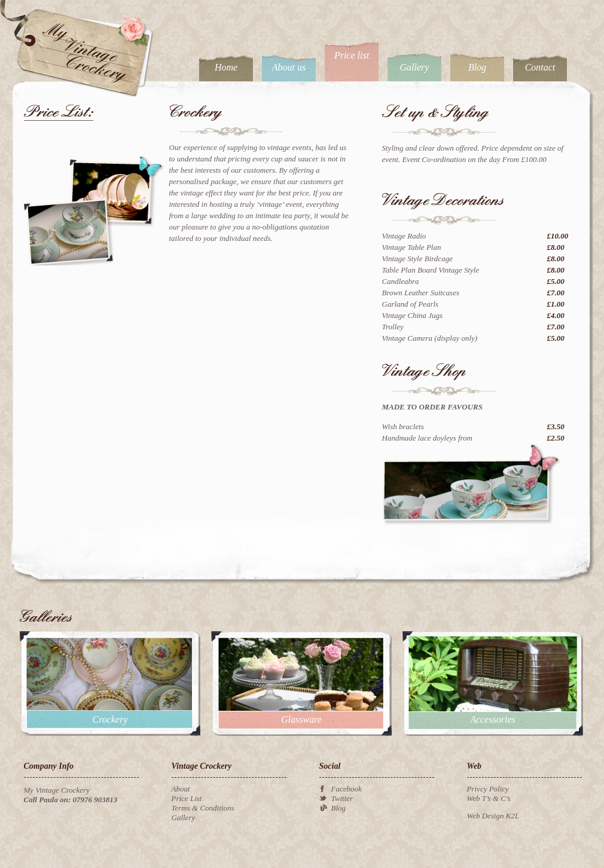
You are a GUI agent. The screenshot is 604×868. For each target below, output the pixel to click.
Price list (352, 55)
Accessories (493, 719)
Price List (187, 798)
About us (289, 67)
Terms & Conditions (203, 808)
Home (226, 67)
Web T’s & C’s (489, 798)
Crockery (110, 719)
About (181, 789)
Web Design (486, 816)
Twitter (342, 798)
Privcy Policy (488, 789)
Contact (540, 67)
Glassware (301, 719)
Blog (477, 67)
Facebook (347, 789)
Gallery (415, 67)
